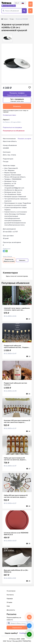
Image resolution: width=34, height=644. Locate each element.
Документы (11, 610)
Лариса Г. (6, 120)
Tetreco (6, 3)
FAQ (8, 606)
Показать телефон (17, 94)
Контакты (10, 595)
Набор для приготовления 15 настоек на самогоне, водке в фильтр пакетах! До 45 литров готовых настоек (15, 459)
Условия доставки (9, 115)
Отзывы (9, 602)
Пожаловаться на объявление (14, 131)
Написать (22, 260)
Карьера (10, 598)
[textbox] (23, 3)
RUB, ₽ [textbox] (17, 3)
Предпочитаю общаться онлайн (9, 260)
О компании (11, 591)
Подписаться (17, 628)
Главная (5, 19)
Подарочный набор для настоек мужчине (15, 384)
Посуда (12, 19)
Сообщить (24, 633)
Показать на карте (24, 139)
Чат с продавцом (17, 100)
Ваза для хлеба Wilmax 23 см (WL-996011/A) (16, 571)
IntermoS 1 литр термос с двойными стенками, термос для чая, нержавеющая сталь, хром (17, 309)
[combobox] (17, 3)
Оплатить (17, 106)
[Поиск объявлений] (14, 11)
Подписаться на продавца (12, 127)
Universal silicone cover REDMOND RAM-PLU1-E (16, 534)
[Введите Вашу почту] (19, 623)
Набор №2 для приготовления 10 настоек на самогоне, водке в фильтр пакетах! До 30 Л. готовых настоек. (16, 496)
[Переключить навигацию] (30, 4)
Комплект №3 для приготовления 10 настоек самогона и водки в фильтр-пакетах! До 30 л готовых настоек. (17, 421)
